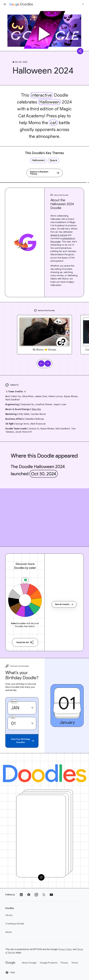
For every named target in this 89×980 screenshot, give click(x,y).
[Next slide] (48, 364)
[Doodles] (44, 773)
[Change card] (41, 877)
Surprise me (25, 642)
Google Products (49, 963)
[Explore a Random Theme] (44, 173)
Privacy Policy (65, 949)
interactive (42, 95)
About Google (29, 963)
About (9, 932)
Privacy (64, 963)
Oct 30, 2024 (44, 474)
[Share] (80, 51)
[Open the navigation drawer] (5, 4)
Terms (75, 963)
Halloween (49, 102)
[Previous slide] (41, 364)
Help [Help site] (10, 972)
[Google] (10, 963)
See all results (64, 604)
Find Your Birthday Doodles (23, 741)
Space (53, 160)
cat (53, 123)
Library (9, 915)
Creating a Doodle (15, 924)
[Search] (83, 4)
